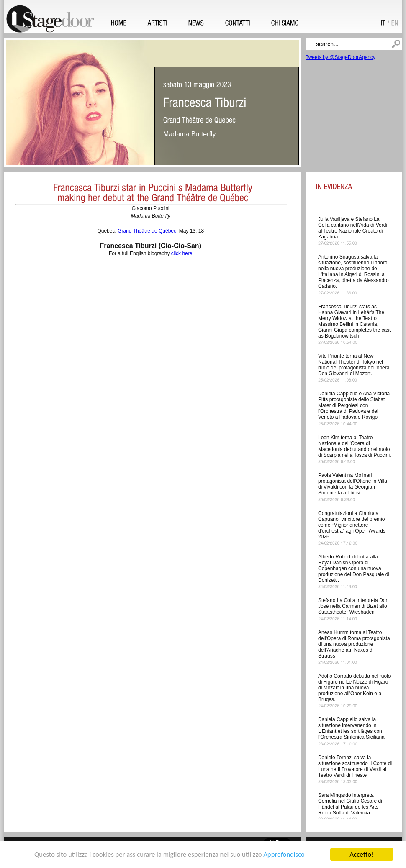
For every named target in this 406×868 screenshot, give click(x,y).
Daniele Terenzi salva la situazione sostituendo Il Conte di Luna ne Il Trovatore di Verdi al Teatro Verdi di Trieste (355, 766)
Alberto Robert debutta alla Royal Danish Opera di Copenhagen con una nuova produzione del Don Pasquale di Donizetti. (354, 568)
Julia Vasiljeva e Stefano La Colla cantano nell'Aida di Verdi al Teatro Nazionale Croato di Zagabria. (353, 228)
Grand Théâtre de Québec (147, 231)
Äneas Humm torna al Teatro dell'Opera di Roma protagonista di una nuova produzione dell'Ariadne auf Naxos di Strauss (354, 644)
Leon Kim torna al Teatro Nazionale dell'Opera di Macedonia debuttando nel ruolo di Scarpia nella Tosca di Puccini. (355, 446)
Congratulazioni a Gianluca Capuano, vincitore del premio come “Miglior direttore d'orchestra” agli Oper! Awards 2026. (352, 525)
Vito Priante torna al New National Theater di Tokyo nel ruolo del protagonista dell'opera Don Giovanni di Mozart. (354, 365)
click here (182, 253)
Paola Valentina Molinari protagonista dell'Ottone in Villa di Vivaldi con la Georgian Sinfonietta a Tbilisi (353, 484)
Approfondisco (286, 856)
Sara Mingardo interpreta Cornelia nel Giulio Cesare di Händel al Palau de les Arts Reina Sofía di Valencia (350, 804)
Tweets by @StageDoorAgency (340, 57)
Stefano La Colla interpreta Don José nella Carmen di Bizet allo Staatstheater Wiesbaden (353, 606)
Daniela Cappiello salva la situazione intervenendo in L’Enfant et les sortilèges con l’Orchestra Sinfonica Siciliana (351, 728)
